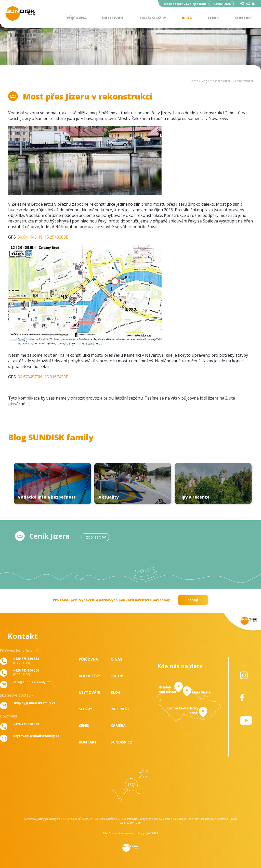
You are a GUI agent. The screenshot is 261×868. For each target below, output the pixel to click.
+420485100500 (221, 4)
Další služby (153, 18)
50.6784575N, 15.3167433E (43, 377)
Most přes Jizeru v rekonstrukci (231, 81)
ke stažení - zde (130, 822)
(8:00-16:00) (26, 661)
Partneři (120, 709)
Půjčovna (77, 18)
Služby (86, 709)
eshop (193, 600)
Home (194, 81)
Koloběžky (89, 676)
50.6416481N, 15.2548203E (43, 237)
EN (253, 3)
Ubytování (113, 18)
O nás (116, 659)
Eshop (117, 676)
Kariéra (118, 726)
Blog (187, 18)
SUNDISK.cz (121, 742)
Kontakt (244, 18)
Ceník (213, 18)
